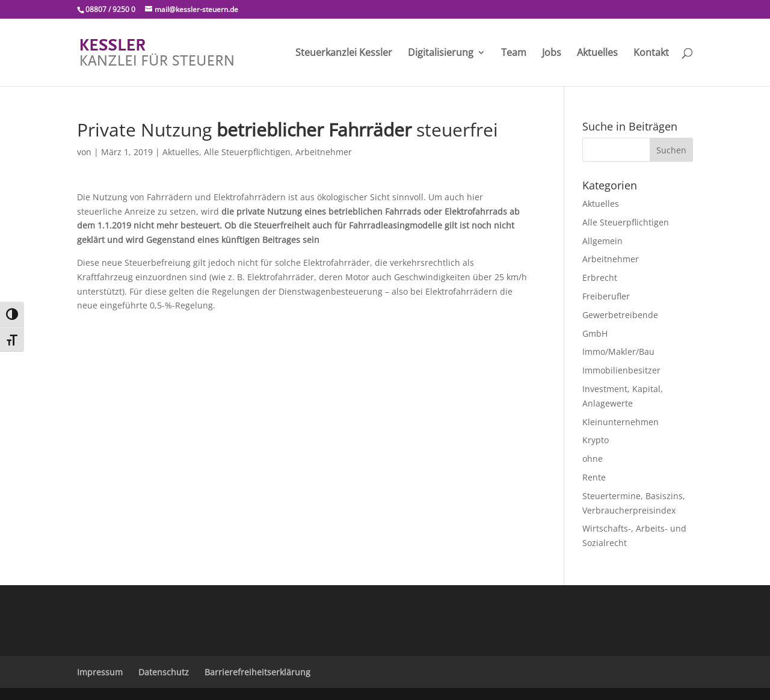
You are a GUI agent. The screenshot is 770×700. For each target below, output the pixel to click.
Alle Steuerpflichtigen (247, 152)
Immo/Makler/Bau (618, 352)
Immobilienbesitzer (621, 370)
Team (514, 54)
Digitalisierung (441, 54)
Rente (594, 477)
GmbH (595, 333)
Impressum (100, 672)
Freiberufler (606, 296)
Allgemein (602, 241)
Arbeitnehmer (324, 152)
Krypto (596, 440)
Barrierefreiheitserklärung (257, 672)
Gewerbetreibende (620, 315)
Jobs (552, 54)
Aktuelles (597, 54)
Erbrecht (600, 278)
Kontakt (651, 54)
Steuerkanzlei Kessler (344, 54)
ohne (593, 459)
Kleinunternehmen (621, 422)
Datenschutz (164, 672)
